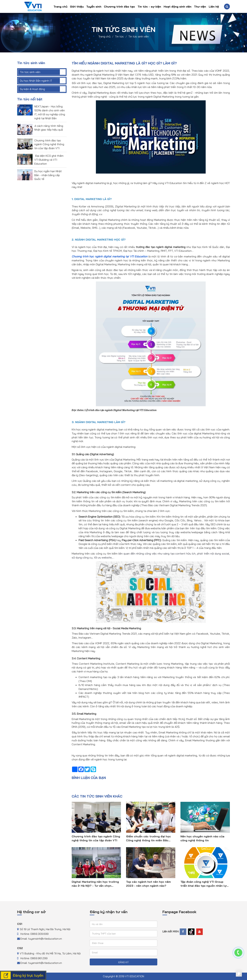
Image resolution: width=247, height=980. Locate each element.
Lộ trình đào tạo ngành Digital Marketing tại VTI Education (121, 410)
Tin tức (119, 36)
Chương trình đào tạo (119, 7)
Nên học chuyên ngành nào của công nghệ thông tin (202, 838)
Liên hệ (214, 7)
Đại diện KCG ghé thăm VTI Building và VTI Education (49, 160)
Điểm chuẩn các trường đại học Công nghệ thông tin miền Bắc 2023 (148, 838)
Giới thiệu (77, 7)
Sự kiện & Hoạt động (32, 89)
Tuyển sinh (94, 7)
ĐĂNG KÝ (123, 962)
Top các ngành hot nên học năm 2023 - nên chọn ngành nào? (148, 884)
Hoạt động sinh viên (178, 7)
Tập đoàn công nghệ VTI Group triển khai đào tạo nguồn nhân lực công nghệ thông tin (204, 884)
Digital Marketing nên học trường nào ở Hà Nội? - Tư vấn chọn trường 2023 (95, 884)
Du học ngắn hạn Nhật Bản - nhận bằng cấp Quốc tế (48, 175)
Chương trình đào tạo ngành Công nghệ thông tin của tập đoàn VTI (49, 144)
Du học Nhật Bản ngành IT (36, 81)
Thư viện (200, 7)
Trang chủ (60, 7)
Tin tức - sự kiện (149, 7)
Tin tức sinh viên (139, 36)
